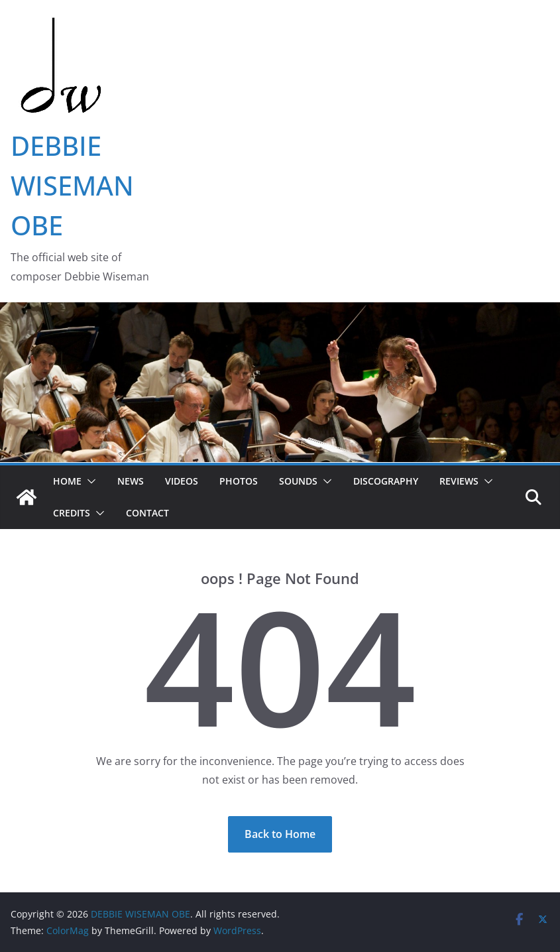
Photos (239, 481)
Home (67, 481)
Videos (182, 481)
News (131, 481)
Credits (72, 513)
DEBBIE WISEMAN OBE (72, 185)
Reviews (459, 481)
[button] (89, 481)
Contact (147, 513)
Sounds (298, 481)
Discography (386, 481)
